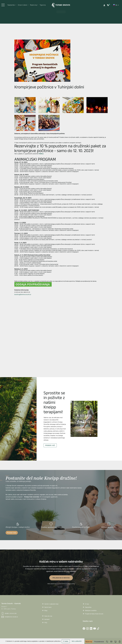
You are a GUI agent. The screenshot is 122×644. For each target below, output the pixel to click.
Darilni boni (48, 607)
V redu (66, 641)
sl (116, 5)
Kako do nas (48, 616)
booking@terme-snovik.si (23, 294)
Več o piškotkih (77, 641)
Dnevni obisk (22, 5)
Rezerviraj (89, 642)
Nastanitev (11, 5)
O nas (87, 604)
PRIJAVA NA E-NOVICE (61, 578)
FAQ (46, 623)
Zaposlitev (88, 607)
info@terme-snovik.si (10, 617)
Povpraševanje (99, 642)
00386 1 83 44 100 (9, 613)
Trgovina (43, 5)
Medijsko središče (91, 610)
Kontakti (47, 619)
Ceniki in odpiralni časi (51, 604)
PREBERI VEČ (50, 445)
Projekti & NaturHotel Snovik (94, 614)
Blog (46, 610)
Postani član (12, 533)
